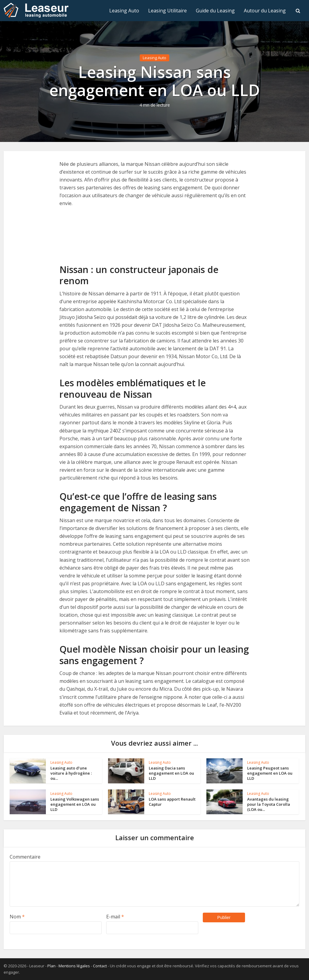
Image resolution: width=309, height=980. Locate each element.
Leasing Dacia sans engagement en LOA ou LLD (171, 773)
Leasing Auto (124, 11)
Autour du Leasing (265, 11)
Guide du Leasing (215, 11)
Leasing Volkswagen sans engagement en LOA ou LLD (75, 804)
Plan (51, 966)
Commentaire (25, 857)
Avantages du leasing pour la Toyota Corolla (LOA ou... (269, 804)
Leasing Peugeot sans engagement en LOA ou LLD (270, 773)
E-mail (115, 917)
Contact (100, 966)
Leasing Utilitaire (167, 11)
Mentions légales (74, 966)
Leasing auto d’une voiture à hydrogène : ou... (71, 773)
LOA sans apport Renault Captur (172, 802)
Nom (17, 917)
